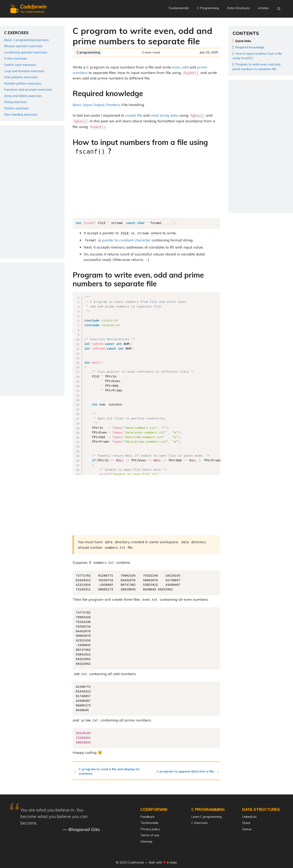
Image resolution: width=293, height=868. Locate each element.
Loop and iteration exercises (24, 71)
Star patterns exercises (21, 77)
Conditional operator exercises (26, 52)
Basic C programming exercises (26, 40)
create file (134, 115)
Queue (247, 828)
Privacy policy (150, 828)
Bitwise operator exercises (23, 46)
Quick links (243, 41)
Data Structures (238, 8)
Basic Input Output (89, 105)
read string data (165, 115)
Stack (246, 822)
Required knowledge (250, 47)
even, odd (180, 67)
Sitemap (146, 840)
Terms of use (150, 834)
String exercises (15, 102)
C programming (88, 52)
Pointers (113, 105)
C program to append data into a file (186, 770)
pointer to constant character (126, 239)
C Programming (208, 8)
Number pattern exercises (23, 83)
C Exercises (200, 822)
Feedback (147, 816)
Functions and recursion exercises (28, 90)
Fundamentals (179, 8)
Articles (263, 8)
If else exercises (16, 58)
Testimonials (149, 822)
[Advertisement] (146, 187)
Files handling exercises (21, 115)
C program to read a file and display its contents (111, 770)
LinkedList (249, 816)
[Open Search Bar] (279, 9)
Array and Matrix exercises (23, 96)
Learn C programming (207, 816)
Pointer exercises (16, 108)
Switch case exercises (20, 65)
